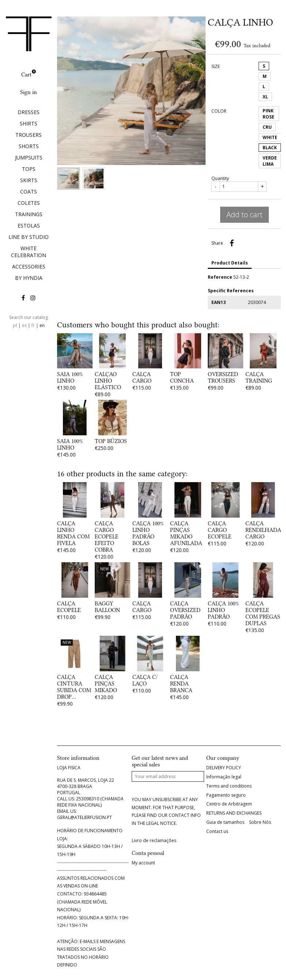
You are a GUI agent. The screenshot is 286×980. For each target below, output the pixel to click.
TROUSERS (29, 135)
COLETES (29, 203)
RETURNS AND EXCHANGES (234, 813)
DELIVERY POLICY (224, 768)
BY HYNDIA (29, 278)
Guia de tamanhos (225, 822)
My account (143, 863)
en (42, 325)
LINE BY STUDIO (29, 237)
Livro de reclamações (154, 841)
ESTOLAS (29, 226)
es (24, 325)
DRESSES (29, 112)
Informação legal (224, 777)
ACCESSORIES (29, 266)
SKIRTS (29, 180)
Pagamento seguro (226, 795)
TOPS (29, 169)
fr (33, 325)
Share (232, 243)
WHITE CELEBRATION (29, 252)
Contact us (217, 831)
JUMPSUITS (29, 157)
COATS (29, 192)
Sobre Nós (260, 822)
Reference (220, 277)
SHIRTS (29, 123)
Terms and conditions (229, 786)
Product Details (230, 263)
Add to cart (244, 215)
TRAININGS (29, 214)
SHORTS (29, 146)
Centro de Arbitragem (229, 804)
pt (15, 325)
